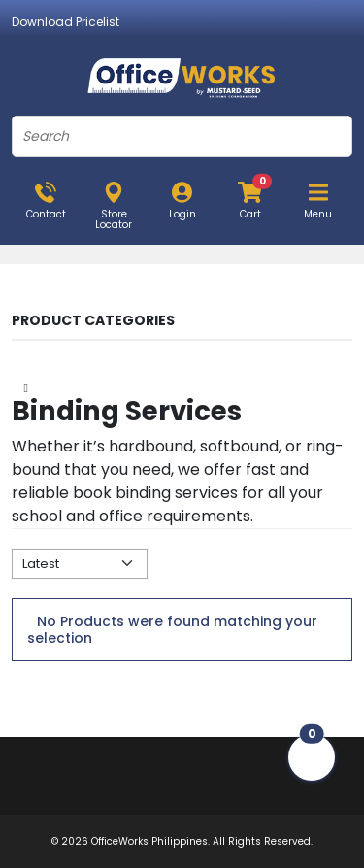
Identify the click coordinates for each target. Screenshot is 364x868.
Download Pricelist (66, 22)
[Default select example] (80, 564)
